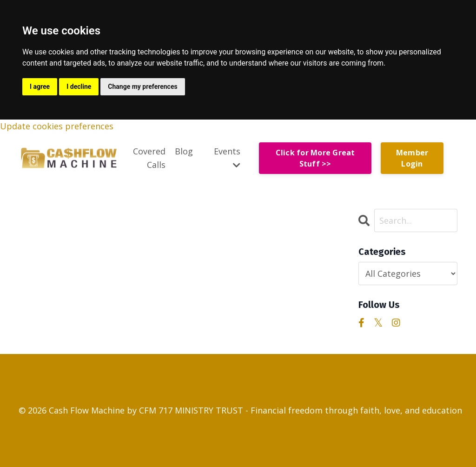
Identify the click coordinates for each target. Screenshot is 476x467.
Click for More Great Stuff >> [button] (315, 158)
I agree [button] (40, 87)
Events (227, 157)
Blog (184, 151)
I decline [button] (79, 87)
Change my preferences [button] (142, 87)
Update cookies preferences (57, 126)
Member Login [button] (412, 158)
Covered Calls (149, 158)
